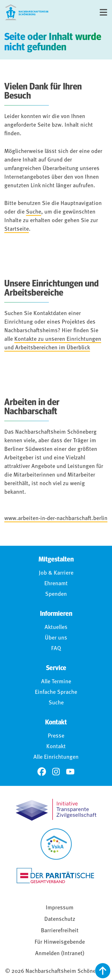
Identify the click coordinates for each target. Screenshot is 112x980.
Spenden (56, 594)
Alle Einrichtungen (56, 757)
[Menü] (103, 12)
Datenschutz (60, 919)
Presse (56, 736)
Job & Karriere (56, 573)
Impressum (60, 908)
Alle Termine (56, 682)
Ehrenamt (56, 584)
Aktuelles (56, 628)
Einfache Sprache (56, 692)
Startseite (17, 229)
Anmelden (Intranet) (60, 954)
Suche (34, 212)
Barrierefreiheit (60, 931)
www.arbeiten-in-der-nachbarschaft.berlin (56, 519)
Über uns (56, 638)
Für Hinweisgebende (60, 942)
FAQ (56, 649)
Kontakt (56, 747)
